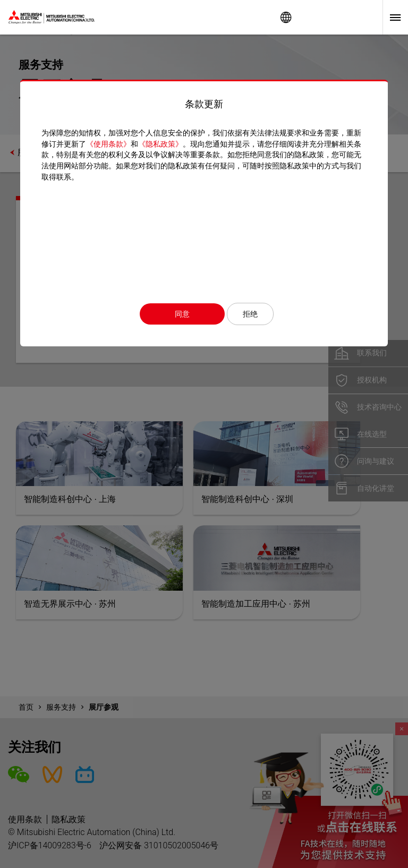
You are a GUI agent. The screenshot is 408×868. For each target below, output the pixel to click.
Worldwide (286, 17)
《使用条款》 (108, 144)
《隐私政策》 (160, 144)
